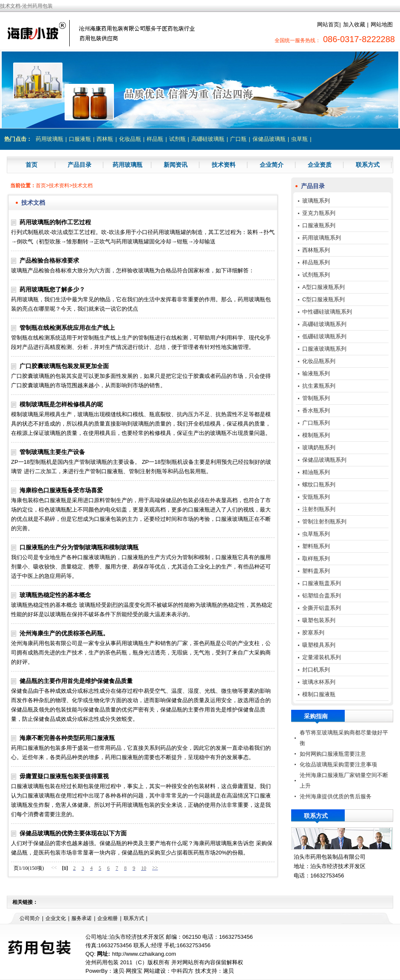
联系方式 (368, 165)
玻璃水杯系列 (319, 682)
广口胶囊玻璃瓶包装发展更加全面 (64, 366)
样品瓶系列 (316, 262)
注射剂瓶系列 (319, 509)
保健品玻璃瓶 (269, 139)
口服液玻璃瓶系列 (324, 349)
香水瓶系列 (316, 410)
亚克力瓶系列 (319, 213)
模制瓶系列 (316, 435)
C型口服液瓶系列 (323, 299)
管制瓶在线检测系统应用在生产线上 (67, 328)
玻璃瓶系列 (316, 201)
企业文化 (56, 918)
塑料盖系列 (316, 571)
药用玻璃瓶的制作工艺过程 (55, 222)
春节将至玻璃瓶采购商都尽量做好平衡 (344, 738)
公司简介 (30, 918)
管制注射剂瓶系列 (324, 521)
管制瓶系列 (316, 398)
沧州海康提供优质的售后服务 (336, 796)
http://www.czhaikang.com (144, 954)
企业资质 (320, 165)
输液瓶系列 (316, 373)
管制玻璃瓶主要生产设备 (52, 452)
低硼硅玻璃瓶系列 (324, 336)
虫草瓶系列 (316, 534)
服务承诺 (82, 918)
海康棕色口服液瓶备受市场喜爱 (61, 490)
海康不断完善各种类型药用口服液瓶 (67, 738)
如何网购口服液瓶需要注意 (333, 754)
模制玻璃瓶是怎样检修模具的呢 (61, 404)
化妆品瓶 (130, 139)
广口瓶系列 (316, 423)
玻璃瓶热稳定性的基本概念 (55, 595)
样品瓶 (155, 139)
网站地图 (382, 24)
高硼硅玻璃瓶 (208, 139)
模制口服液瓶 (319, 694)
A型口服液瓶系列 (323, 287)
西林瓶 (105, 139)
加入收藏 (354, 24)
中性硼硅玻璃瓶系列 (327, 312)
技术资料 (224, 165)
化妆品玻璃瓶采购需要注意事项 (338, 764)
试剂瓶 (177, 139)
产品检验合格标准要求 (49, 260)
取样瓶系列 (316, 559)
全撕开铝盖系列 (322, 608)
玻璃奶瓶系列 (319, 447)
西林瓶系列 (316, 250)
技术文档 (82, 186)
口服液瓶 (80, 139)
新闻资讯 (176, 165)
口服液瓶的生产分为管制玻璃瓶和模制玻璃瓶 (79, 547)
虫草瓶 (299, 139)
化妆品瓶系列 (319, 361)
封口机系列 (316, 670)
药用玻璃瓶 (50, 139)
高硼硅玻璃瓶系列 (324, 324)
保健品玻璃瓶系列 (324, 460)
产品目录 (79, 165)
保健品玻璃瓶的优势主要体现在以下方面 (73, 833)
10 (144, 868)
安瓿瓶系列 (316, 497)
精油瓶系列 (316, 472)
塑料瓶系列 (316, 546)
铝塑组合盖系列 (322, 596)
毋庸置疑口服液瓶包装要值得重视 (64, 776)
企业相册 (108, 918)
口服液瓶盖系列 (322, 583)
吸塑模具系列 (319, 645)
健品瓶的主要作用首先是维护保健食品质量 (76, 681)
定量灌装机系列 (322, 657)
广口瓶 (238, 139)
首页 (31, 165)
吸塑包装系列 (319, 620)
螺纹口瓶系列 (319, 484)
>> (155, 868)
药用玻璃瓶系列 (322, 238)
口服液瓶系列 (319, 225)
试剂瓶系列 (316, 275)
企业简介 (272, 165)
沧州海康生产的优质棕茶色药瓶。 (64, 633)
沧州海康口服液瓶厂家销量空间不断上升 (344, 780)
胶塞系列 (313, 633)
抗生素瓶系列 (319, 386)
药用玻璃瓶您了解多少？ (52, 289)
